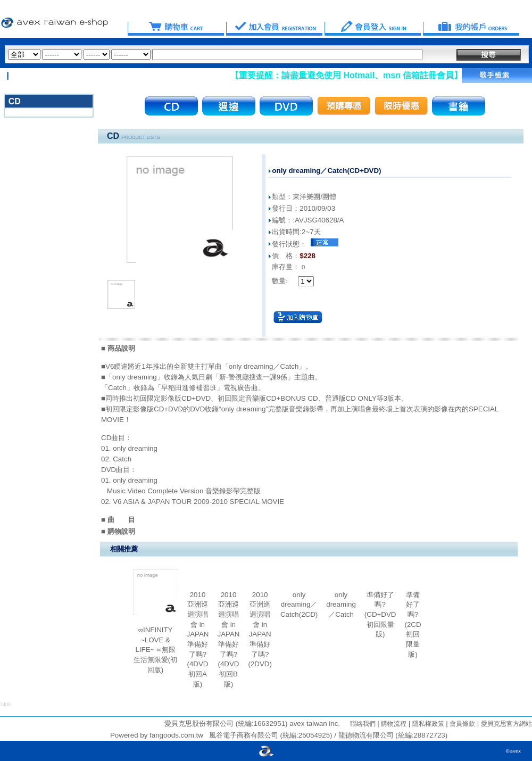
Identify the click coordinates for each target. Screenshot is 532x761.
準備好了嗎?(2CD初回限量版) (413, 624)
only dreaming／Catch (341, 605)
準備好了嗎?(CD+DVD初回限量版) (380, 615)
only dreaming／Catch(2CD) (299, 605)
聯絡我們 (363, 724)
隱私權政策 (427, 724)
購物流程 (393, 724)
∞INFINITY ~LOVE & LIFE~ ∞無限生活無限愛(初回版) (155, 650)
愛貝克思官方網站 (506, 724)
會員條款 (462, 724)
